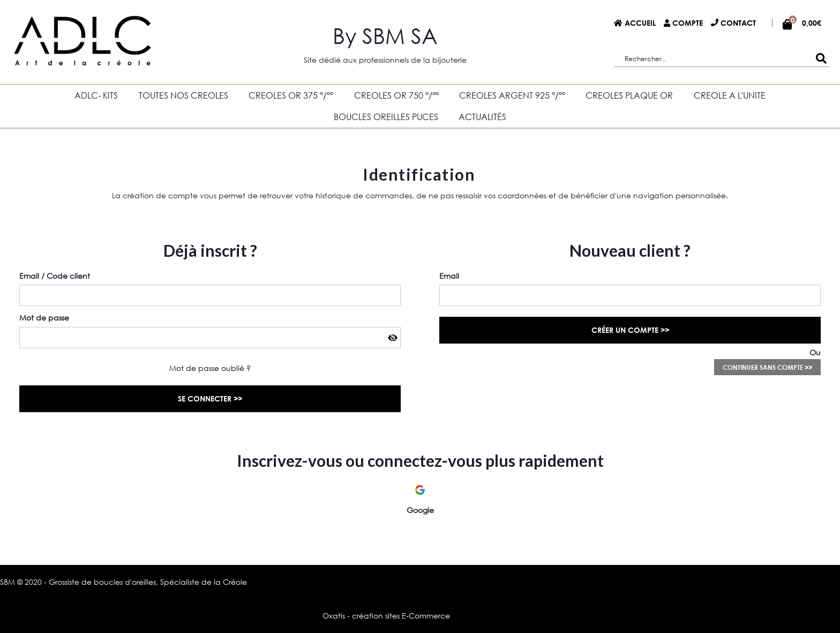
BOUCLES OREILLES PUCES (386, 117)
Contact (738, 23)
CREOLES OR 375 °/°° (291, 95)
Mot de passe (44, 318)
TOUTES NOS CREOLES (183, 95)
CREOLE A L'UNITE (730, 95)
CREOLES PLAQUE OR (629, 95)
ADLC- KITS (96, 95)
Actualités (482, 117)
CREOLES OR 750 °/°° (396, 95)
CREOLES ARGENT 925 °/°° (512, 95)
